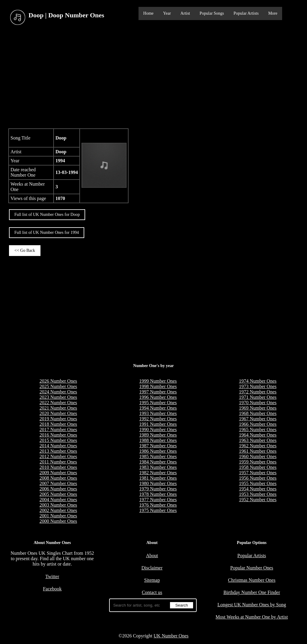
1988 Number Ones (158, 440)
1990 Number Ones (158, 429)
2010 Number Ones (58, 467)
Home (148, 13)
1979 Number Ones (158, 489)
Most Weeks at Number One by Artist (252, 617)
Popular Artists (246, 13)
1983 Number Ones (158, 467)
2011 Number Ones (58, 462)
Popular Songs (212, 13)
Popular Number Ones (252, 568)
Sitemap (152, 580)
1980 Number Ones (158, 483)
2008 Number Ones (58, 478)
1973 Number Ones (258, 386)
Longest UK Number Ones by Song (252, 605)
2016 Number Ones (58, 435)
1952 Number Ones (258, 500)
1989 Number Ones (158, 435)
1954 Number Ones (258, 489)
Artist (185, 13)
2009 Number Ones (58, 473)
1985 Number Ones (158, 456)
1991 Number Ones (158, 424)
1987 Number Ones (158, 446)
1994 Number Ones (158, 408)
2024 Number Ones (58, 392)
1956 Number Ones (258, 478)
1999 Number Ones (158, 381)
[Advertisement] (153, 78)
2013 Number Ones (58, 451)
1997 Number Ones (158, 392)
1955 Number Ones (258, 483)
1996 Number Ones (158, 397)
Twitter (52, 576)
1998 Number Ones (158, 386)
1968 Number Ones (258, 413)
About (152, 556)
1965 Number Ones (258, 429)
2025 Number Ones (58, 386)
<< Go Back (25, 250)
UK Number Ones (171, 636)
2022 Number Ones (58, 403)
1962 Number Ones (258, 446)
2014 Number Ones (58, 446)
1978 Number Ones (158, 494)
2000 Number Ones (58, 521)
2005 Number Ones (58, 494)
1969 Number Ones (258, 408)
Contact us (152, 592)
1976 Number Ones (158, 505)
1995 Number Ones (158, 403)
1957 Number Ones (258, 473)
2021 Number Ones (58, 408)
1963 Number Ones (258, 440)
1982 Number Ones (158, 473)
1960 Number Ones (258, 456)
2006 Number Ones (58, 489)
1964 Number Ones (258, 435)
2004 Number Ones (58, 500)
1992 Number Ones (158, 419)
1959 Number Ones (258, 462)
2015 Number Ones (58, 440)
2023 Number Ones (58, 397)
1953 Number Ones (258, 494)
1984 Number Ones (158, 462)
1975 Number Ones (158, 510)
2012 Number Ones (58, 456)
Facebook (52, 589)
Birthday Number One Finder (252, 592)
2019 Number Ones (58, 419)
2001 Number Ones (58, 516)
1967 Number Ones (258, 419)
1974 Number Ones (258, 381)
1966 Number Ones (258, 424)
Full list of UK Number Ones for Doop (47, 215)
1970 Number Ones (258, 403)
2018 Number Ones (58, 424)
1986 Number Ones (158, 451)
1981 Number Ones (158, 478)
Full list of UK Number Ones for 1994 (47, 232)
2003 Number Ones (58, 505)
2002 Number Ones (58, 510)
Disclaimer (152, 568)
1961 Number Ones (258, 451)
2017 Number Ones (58, 429)
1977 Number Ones (158, 500)
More (273, 13)
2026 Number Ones (58, 381)
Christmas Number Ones (252, 580)
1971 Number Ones (258, 397)
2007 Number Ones (58, 483)
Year (167, 13)
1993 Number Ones (158, 413)
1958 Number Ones (258, 467)
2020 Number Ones (58, 413)
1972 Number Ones (258, 392)
